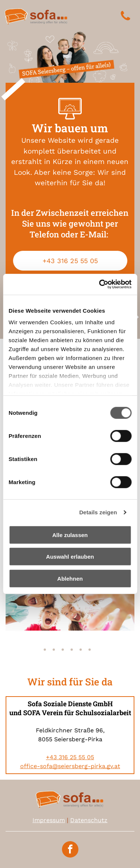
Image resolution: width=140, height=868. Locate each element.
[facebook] (70, 850)
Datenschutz (89, 820)
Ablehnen (70, 579)
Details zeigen (98, 512)
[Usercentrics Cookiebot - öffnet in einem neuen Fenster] (100, 284)
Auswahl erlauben (70, 557)
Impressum (49, 820)
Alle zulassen (70, 535)
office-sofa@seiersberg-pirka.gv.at (70, 766)
